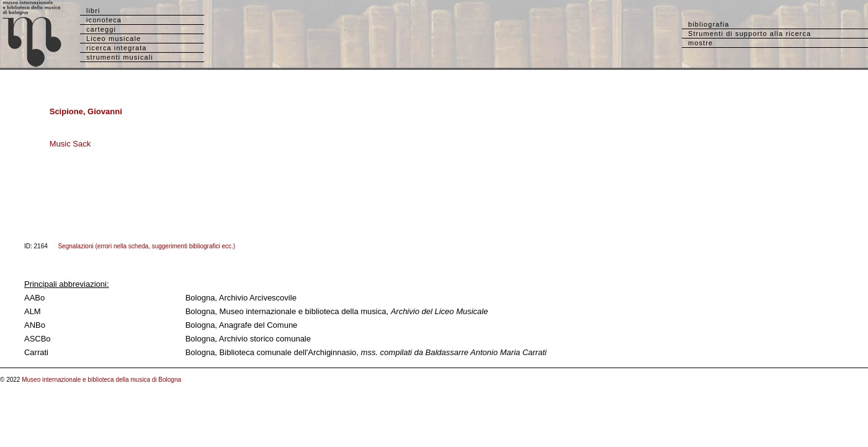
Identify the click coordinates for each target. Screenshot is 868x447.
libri (93, 11)
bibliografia (709, 24)
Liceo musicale (114, 38)
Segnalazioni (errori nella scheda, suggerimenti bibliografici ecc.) (146, 246)
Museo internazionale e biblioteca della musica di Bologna (101, 380)
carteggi (101, 29)
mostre (700, 43)
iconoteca (104, 20)
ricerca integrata (117, 48)
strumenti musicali (120, 57)
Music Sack (70, 144)
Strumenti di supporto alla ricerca (749, 34)
